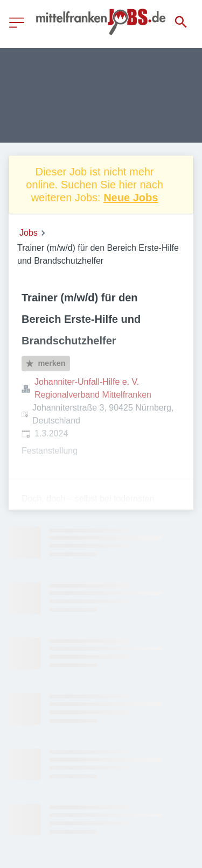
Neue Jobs (131, 197)
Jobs (29, 233)
